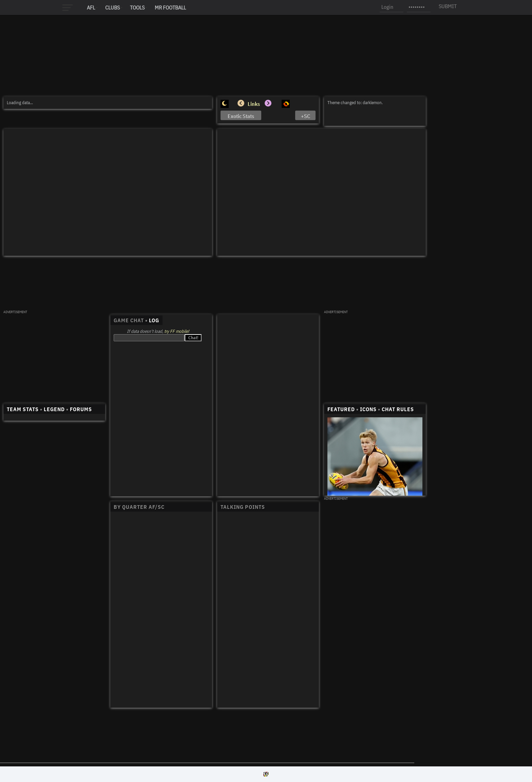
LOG (154, 320)
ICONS (368, 409)
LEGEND (54, 409)
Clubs (112, 7)
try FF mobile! (177, 331)
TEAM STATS (23, 409)
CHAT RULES (398, 409)
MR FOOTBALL (170, 7)
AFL (91, 7)
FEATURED (341, 409)
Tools (137, 7)
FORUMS (81, 409)
